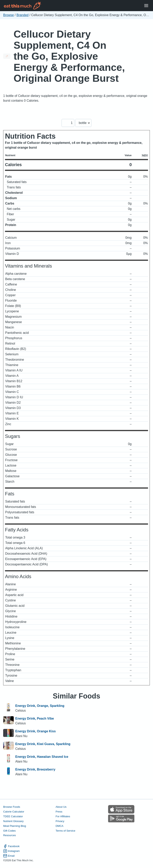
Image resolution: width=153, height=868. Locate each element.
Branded (23, 15)
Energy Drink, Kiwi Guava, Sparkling (43, 744)
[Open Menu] (146, 6)
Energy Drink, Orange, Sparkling (40, 706)
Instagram (11, 851)
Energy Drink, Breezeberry (35, 769)
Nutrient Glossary (13, 821)
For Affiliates (63, 816)
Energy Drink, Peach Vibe (35, 718)
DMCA (59, 826)
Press (59, 812)
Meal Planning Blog (15, 826)
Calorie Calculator (14, 812)
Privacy (60, 821)
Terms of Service (65, 831)
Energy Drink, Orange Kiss (36, 731)
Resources (9, 835)
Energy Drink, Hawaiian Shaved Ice (42, 757)
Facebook (11, 846)
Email (9, 856)
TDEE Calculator (13, 816)
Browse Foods (12, 807)
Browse (8, 15)
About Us (61, 807)
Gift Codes (9, 831)
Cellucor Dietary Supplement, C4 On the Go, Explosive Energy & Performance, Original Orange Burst (69, 56)
